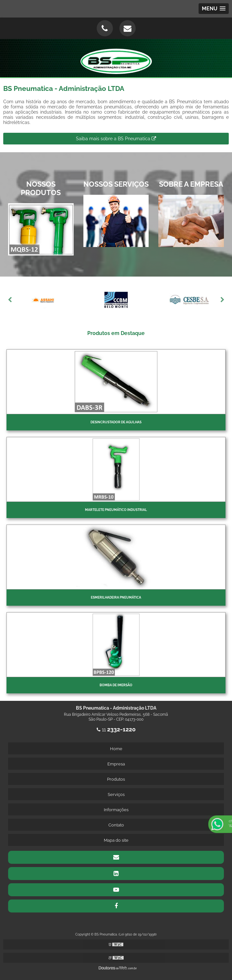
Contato (116, 825)
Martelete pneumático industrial (116, 510)
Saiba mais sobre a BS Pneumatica (116, 139)
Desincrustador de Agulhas (116, 422)
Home (116, 749)
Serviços (116, 794)
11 (116, 730)
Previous (10, 300)
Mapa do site (116, 840)
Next (222, 300)
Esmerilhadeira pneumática (116, 597)
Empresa (116, 764)
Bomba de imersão (116, 685)
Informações (116, 810)
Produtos (116, 779)
